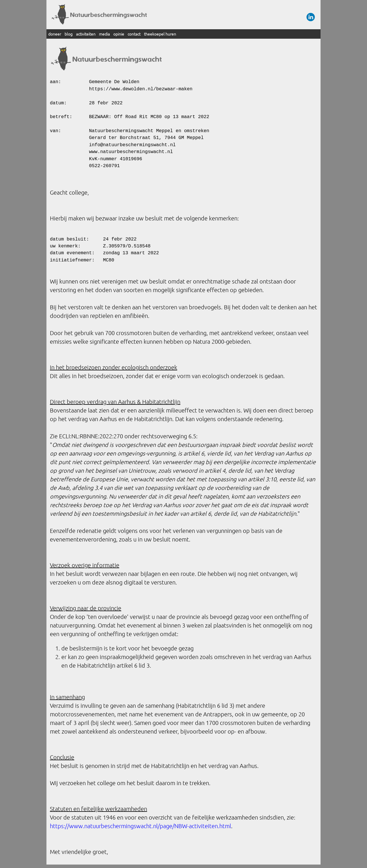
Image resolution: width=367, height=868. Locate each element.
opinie (119, 34)
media (104, 34)
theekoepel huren (160, 34)
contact (134, 34)
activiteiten (86, 34)
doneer (55, 34)
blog (69, 34)
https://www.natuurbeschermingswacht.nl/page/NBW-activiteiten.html (140, 826)
